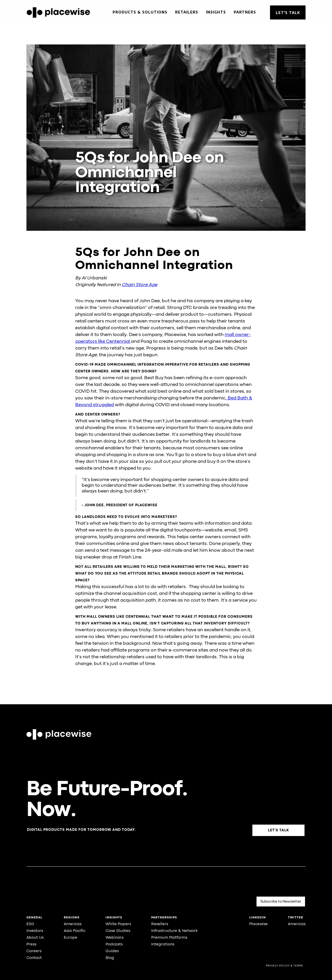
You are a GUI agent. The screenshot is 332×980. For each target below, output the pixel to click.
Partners (245, 12)
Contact (34, 958)
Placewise (258, 924)
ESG (30, 924)
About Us (35, 938)
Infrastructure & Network (174, 931)
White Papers (118, 924)
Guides (112, 951)
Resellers (160, 924)
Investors (35, 931)
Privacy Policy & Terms (284, 966)
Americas (73, 924)
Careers (34, 951)
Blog (110, 958)
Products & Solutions (140, 12)
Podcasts (114, 945)
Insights (216, 12)
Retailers (187, 12)
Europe (71, 938)
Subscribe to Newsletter (281, 902)
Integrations (163, 945)
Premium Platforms (169, 938)
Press (31, 945)
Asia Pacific (75, 931)
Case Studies (118, 931)
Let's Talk (288, 13)
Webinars (115, 938)
